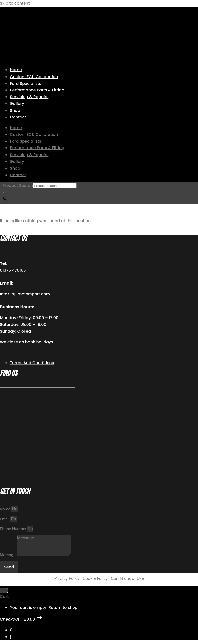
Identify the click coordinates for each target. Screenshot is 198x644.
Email (5, 519)
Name (6, 509)
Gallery (17, 103)
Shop (15, 110)
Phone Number (14, 529)
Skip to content (15, 3)
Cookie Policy (95, 578)
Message (8, 555)
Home (16, 70)
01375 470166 (13, 270)
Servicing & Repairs (29, 97)
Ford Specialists (25, 83)
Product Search (18, 186)
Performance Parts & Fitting (37, 90)
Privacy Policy (67, 578)
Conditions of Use (127, 578)
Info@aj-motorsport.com (25, 294)
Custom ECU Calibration (34, 77)
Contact (18, 117)
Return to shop (63, 607)
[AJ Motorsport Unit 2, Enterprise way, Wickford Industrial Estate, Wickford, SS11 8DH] (38, 437)
